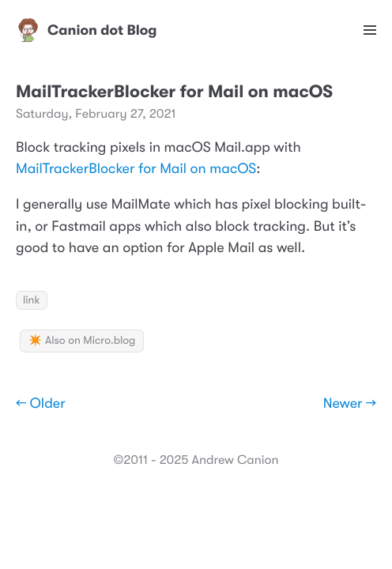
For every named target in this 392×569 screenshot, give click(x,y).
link (32, 300)
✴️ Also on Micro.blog (82, 341)
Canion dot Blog (87, 30)
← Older (41, 404)
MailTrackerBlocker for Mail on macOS (136, 169)
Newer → (350, 404)
